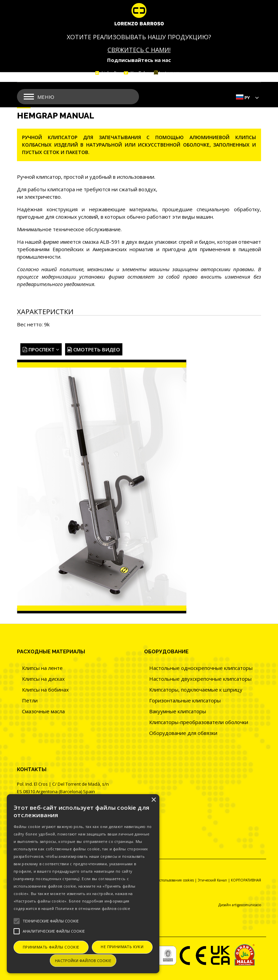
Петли (30, 700)
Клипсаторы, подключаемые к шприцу (196, 690)
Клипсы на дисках (43, 679)
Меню (46, 97)
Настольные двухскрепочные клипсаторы (200, 679)
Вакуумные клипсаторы (178, 711)
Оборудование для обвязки (183, 733)
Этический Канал (212, 880)
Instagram (167, 73)
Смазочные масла (43, 711)
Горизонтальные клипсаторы (185, 700)
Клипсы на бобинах (45, 690)
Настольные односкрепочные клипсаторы (201, 668)
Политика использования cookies (167, 880)
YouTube (140, 73)
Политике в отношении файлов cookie (93, 908)
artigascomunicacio (246, 905)
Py (247, 98)
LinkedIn (110, 73)
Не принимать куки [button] (122, 947)
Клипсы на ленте (42, 668)
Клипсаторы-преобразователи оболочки (199, 722)
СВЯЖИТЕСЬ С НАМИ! (139, 50)
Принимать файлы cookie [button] (51, 947)
